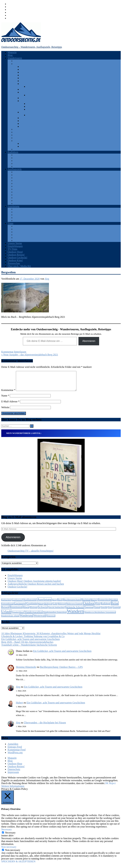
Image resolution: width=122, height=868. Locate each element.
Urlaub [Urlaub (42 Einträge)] (6, 615)
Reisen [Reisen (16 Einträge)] (5, 611)
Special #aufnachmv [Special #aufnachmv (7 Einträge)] (56, 611)
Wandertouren (15, 58)
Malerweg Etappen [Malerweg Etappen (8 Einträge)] (74, 607)
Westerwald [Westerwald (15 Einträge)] (40, 619)
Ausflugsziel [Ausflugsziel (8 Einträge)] (17, 603)
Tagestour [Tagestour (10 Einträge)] (89, 611)
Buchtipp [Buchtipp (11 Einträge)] (86, 603)
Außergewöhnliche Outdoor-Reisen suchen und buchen (36, 588)
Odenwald (19, 181)
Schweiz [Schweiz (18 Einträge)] (43, 611)
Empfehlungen (15, 246)
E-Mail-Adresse (10, 405)
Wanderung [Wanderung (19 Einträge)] (26, 619)
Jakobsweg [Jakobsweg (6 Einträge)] (48, 607)
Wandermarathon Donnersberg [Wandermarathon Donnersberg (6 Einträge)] (55, 616)
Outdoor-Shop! (15, 252)
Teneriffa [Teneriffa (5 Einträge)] (104, 611)
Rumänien (19, 135)
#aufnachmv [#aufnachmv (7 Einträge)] (6, 604)
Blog (10, 55)
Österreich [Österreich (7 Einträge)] (51, 620)
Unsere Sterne (15, 243)
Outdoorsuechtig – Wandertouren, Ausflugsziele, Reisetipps (32, 47)
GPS (16, 215)
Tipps (10, 223)
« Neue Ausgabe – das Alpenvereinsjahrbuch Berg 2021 (30, 355)
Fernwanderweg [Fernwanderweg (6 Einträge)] (7, 607)
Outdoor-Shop (15, 767)
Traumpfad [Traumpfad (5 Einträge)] (117, 611)
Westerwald (26, 124)
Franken (24, 72)
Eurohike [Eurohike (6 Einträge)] (114, 604)
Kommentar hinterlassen (14, 352)
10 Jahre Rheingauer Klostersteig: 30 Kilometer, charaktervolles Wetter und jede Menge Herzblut (51, 637)
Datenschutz (14, 773)
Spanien (18, 141)
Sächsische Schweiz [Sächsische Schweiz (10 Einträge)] (75, 611)
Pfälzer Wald (33, 95)
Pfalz (23, 92)
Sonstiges (19, 220)
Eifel (23, 69)
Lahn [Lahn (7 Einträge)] (55, 607)
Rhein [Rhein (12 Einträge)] (26, 611)
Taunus (24, 121)
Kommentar (8, 394)
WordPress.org (15, 756)
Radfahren (13, 152)
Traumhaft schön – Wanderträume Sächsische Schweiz (29, 649)
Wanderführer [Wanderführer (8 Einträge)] (18, 616)
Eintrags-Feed (15, 751)
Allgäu (24, 67)
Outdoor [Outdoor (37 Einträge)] (89, 607)
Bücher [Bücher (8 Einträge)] (94, 603)
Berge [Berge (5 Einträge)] (54, 604)
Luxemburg (20, 129)
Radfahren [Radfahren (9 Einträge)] (106, 607)
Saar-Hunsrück (28, 112)
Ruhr (17, 186)
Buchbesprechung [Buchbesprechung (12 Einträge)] (72, 603)
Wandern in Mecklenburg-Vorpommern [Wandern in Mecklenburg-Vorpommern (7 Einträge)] (100, 616)
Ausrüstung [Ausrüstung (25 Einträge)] (44, 603)
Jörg (47, 279)
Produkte (19, 235)
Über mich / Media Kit (19, 266)
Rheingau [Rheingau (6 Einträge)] (34, 611)
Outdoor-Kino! (15, 260)
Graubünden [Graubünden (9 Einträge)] (32, 607)
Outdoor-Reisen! (16, 255)
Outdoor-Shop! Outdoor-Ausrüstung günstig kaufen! (34, 585)
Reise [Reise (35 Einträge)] (115, 607)
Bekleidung (20, 212)
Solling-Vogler (28, 126)
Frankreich (19, 158)
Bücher (18, 226)
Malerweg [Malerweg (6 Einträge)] (62, 607)
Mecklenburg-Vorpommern (34, 89)
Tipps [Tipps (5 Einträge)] (110, 611)
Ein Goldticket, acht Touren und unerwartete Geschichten (30, 643)
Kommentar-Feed (17, 753)
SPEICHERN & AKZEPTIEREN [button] (18, 865)
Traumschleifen (35, 109)
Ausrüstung (14, 206)
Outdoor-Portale (22, 232)
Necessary (10, 836)
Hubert (19, 706)
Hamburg (25, 78)
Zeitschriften (20, 240)
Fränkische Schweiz (30, 75)
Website (5, 411)
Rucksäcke (19, 218)
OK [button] (107, 787)
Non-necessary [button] (9, 851)
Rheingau (25, 98)
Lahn (29, 87)
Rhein (17, 183)
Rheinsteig (32, 104)
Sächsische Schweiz (30, 118)
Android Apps (21, 209)
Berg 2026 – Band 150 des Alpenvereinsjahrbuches (27, 646)
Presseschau (14, 263)
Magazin (12, 52)
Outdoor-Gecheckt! (17, 258)
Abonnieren (89, 341)
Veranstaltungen (22, 238)
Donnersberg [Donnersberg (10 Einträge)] (104, 603)
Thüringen (19, 198)
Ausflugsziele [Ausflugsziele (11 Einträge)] (30, 603)
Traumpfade (33, 106)
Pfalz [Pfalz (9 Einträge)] (98, 607)
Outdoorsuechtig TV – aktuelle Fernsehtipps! (31, 555)
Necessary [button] (7, 833)
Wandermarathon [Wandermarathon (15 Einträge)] (34, 616)
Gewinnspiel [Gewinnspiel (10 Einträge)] (20, 607)
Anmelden (13, 748)
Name (5, 399)
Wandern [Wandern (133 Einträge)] (76, 615)
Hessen (24, 84)
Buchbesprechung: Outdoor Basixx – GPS (61, 671)
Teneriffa (25, 144)
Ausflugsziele (15, 169)
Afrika (17, 61)
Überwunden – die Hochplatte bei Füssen (45, 726)
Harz (23, 81)
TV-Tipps (12, 249)
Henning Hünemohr (26, 671)
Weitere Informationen (13, 790)
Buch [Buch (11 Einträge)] (60, 603)
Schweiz (18, 138)
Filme (17, 229)
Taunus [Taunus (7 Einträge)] (97, 611)
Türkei (17, 149)
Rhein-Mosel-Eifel (30, 101)
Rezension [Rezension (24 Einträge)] (16, 611)
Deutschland (20, 64)
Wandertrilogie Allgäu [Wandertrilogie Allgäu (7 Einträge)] (10, 620)
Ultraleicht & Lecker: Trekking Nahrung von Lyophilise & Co (33, 640)
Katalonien (26, 146)
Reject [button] (112, 787)
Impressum (13, 776)
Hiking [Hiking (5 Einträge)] (41, 607)
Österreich (19, 132)
